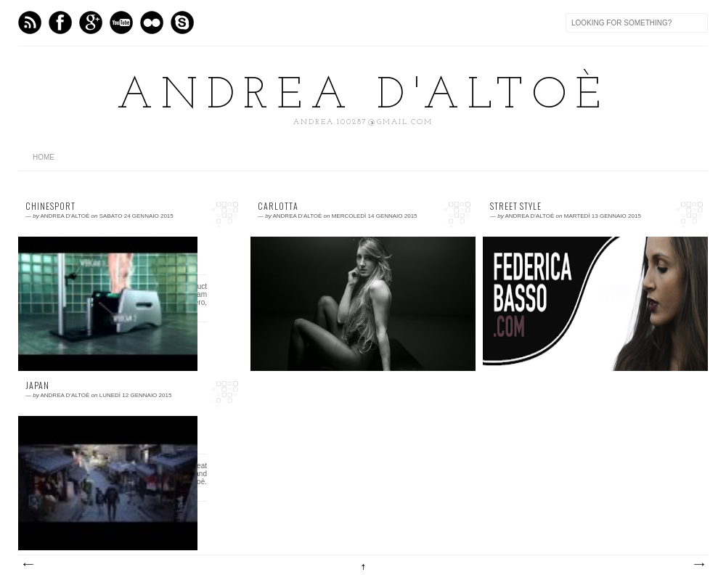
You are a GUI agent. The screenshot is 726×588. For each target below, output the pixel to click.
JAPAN (37, 385)
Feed (30, 23)
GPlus (91, 23)
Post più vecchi (698, 565)
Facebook (60, 23)
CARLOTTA (278, 206)
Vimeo (121, 23)
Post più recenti (28, 565)
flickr (152, 23)
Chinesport (50, 206)
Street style (516, 206)
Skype (182, 23)
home (44, 157)
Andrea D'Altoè (363, 97)
